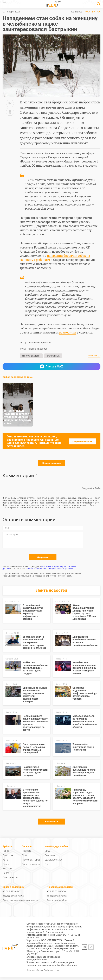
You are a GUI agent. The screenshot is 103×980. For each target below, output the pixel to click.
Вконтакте (50, 858)
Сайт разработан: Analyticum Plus (43, 973)
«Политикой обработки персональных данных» (50, 571)
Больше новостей (51, 463)
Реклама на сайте (57, 903)
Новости (27, 853)
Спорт (6, 867)
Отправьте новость (82, 441)
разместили (68, 332)
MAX (88, 12)
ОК (99, 12)
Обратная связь (31, 867)
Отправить (43, 560)
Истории (7, 871)
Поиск (25, 858)
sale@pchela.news (57, 898)
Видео (6, 876)
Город (6, 853)
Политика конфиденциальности (20, 903)
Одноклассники (53, 862)
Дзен (47, 867)
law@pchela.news (67, 967)
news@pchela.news (13, 898)
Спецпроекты (10, 880)
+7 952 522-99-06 (12, 894)
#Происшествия (31, 356)
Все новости (51, 824)
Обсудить (94, 356)
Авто (5, 862)
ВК (94, 12)
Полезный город (31, 862)
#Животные (53, 356)
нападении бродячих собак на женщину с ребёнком (55, 258)
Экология (8, 858)
